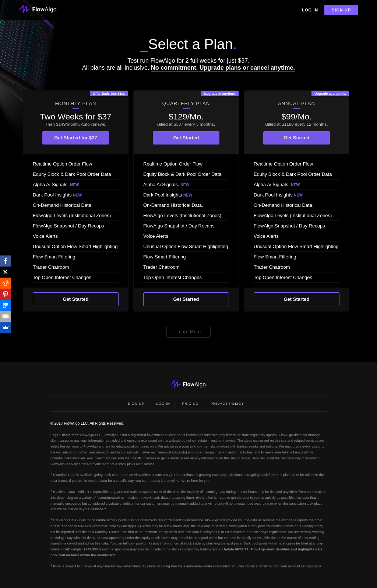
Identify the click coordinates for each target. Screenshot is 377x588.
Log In (310, 10)
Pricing (190, 404)
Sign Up (341, 10)
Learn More (188, 332)
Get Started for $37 (75, 138)
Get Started (75, 299)
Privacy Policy (227, 404)
